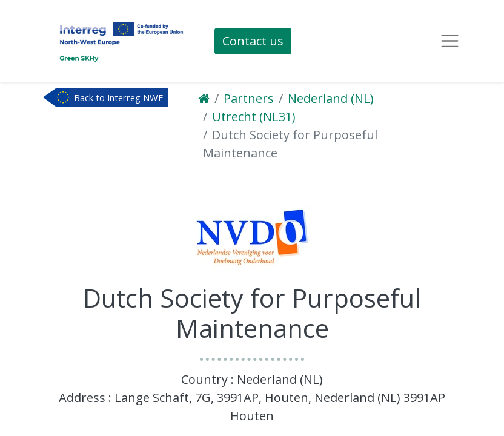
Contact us (253, 41)
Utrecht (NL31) (254, 117)
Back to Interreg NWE (119, 97)
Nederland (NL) (331, 98)
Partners (249, 98)
